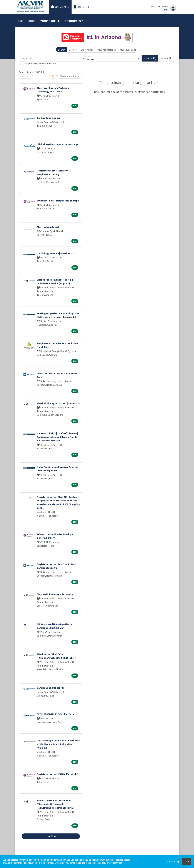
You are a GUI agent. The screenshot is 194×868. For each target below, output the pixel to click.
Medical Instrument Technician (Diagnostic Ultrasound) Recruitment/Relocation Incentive (56, 804)
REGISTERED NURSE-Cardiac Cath (55, 714)
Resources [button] (73, 21)
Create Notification (70, 76)
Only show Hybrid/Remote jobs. (40, 63)
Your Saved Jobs (128, 50)
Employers (82, 7)
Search (62, 50)
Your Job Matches (107, 50)
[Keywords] (51, 58)
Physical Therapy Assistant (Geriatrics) (58, 403)
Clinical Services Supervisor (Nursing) (57, 144)
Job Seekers (60, 7)
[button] (166, 58)
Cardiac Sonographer (48, 118)
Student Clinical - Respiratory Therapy (58, 201)
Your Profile (50, 21)
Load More (51, 836)
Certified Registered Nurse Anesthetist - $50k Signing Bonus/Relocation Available (58, 744)
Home (20, 21)
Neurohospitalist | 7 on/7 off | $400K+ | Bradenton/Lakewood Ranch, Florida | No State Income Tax (58, 437)
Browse (73, 50)
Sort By (25, 76)
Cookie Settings (171, 862)
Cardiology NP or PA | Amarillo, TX (55, 253)
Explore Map (87, 50)
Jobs (32, 21)
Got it (187, 862)
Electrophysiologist (48, 227)
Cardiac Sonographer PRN (51, 688)
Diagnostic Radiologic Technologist (57, 594)
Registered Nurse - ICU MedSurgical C (57, 774)
